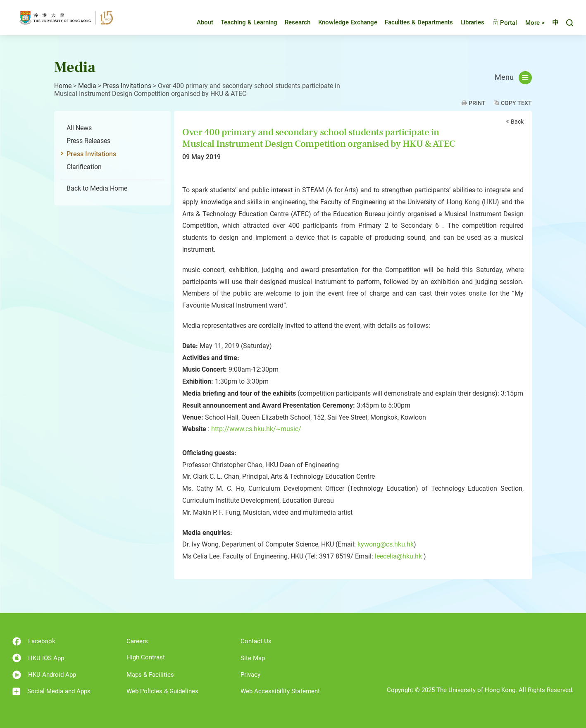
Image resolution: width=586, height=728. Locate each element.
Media (87, 86)
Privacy (250, 675)
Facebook (34, 641)
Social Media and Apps (51, 691)
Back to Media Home (97, 188)
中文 (552, 23)
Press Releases (88, 141)
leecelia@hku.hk (398, 556)
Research (291, 22)
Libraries (466, 22)
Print (477, 103)
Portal (498, 23)
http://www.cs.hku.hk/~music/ (256, 429)
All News (79, 128)
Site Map (253, 658)
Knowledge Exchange (342, 22)
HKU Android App (44, 675)
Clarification (84, 167)
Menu (513, 78)
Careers (137, 641)
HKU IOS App (38, 658)
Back (517, 122)
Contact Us (256, 641)
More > (529, 23)
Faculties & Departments (413, 22)
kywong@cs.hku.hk (386, 544)
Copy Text (516, 103)
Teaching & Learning (243, 22)
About (199, 22)
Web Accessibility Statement (280, 691)
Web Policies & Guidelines (162, 691)
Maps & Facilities (150, 675)
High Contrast (146, 657)
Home (63, 86)
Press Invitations (127, 86)
